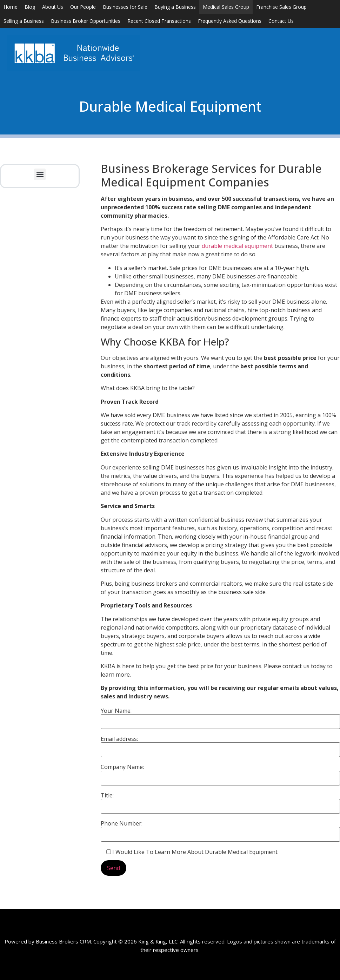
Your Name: (116, 711)
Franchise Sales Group (281, 7)
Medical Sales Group (226, 7)
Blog (30, 7)
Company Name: (122, 767)
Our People (83, 7)
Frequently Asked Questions (230, 21)
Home (11, 7)
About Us (53, 7)
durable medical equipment (237, 246)
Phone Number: (122, 823)
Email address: (119, 739)
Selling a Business (24, 21)
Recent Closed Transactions (159, 21)
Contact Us (281, 21)
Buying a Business (175, 7)
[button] (40, 174)
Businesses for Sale (125, 7)
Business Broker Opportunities (86, 21)
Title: (107, 795)
